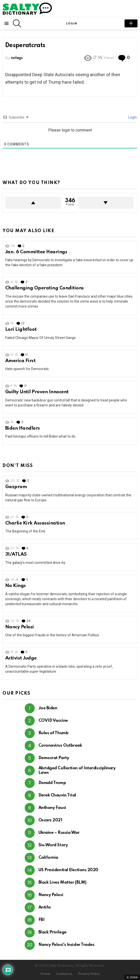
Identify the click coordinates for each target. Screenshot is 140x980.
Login (132, 117)
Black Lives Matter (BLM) (62, 882)
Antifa (45, 907)
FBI (42, 920)
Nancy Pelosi (20, 627)
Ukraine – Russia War (59, 833)
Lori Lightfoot (21, 329)
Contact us (64, 974)
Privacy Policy (89, 974)
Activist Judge (21, 658)
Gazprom (16, 487)
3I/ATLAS (16, 554)
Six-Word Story (53, 845)
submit (131, 23)
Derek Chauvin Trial (57, 795)
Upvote (33, 203)
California (48, 858)
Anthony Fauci (52, 808)
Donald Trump (52, 783)
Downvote (106, 203)
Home (45, 974)
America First (20, 361)
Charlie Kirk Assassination (35, 523)
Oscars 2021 (50, 820)
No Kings (16, 586)
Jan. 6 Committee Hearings (36, 252)
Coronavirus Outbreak (60, 746)
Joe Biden (48, 708)
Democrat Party (54, 758)
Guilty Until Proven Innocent (37, 392)
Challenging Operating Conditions (45, 288)
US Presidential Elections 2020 (69, 870)
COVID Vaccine (53, 721)
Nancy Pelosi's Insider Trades (67, 945)
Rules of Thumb (54, 733)
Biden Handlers (23, 428)
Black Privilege (53, 932)
